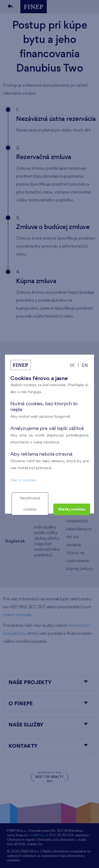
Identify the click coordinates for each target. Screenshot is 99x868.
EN (85, 366)
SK (72, 366)
